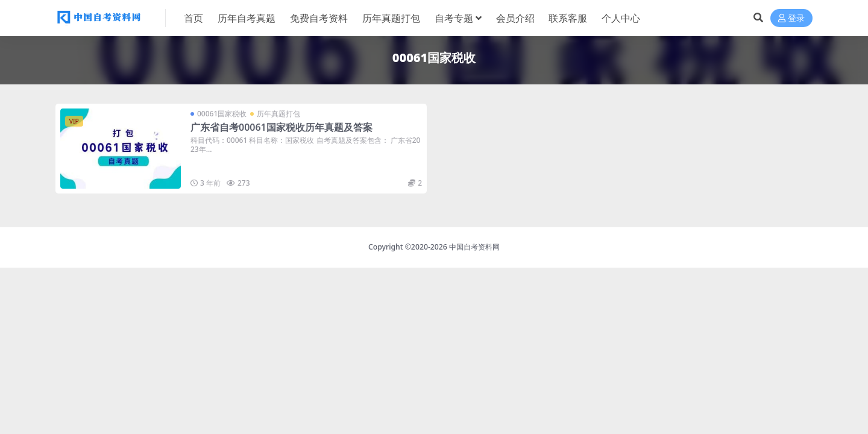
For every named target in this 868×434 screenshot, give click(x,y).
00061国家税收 (222, 114)
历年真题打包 (278, 114)
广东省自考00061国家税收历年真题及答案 (281, 127)
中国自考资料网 (474, 247)
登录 (791, 18)
